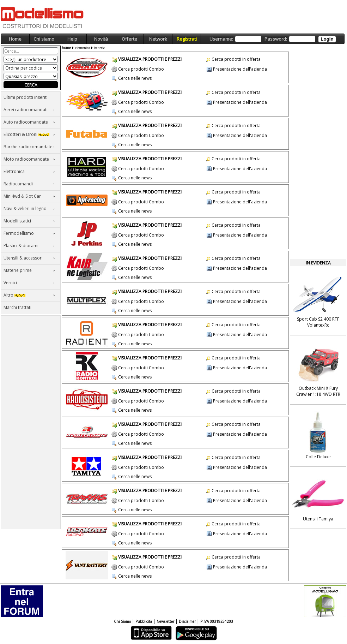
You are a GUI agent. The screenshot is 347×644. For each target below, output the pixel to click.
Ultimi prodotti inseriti (26, 97)
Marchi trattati (17, 307)
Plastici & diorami (29, 246)
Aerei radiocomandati (29, 110)
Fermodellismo (29, 233)
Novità (101, 39)
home (66, 48)
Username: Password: (272, 39)
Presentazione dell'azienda (240, 69)
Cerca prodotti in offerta (236, 59)
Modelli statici (29, 221)
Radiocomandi (29, 184)
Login (327, 39)
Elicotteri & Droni (29, 134)
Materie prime (29, 270)
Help (72, 39)
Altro (29, 295)
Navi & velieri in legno (29, 208)
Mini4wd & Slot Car (29, 196)
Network (158, 39)
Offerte (129, 39)
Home (15, 39)
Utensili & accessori (29, 258)
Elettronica (29, 171)
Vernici (29, 283)
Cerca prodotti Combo (141, 69)
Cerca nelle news (135, 78)
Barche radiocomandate (29, 147)
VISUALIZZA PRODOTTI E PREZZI (150, 59)
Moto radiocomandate (29, 159)
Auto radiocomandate (29, 122)
